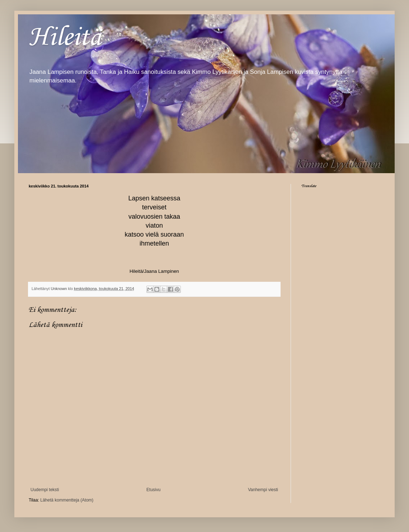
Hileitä (65, 38)
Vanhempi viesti (263, 490)
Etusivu (153, 490)
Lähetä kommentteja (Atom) (67, 500)
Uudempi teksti (45, 490)
